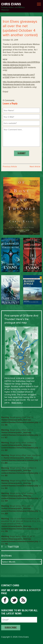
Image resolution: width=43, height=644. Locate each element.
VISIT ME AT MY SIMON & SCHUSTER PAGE (21, 592)
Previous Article (10, 167)
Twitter (14, 600)
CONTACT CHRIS (10, 585)
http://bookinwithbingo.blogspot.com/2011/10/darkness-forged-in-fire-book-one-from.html (21, 84)
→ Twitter (11, 547)
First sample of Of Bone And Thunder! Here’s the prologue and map (21, 319)
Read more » (17, 403)
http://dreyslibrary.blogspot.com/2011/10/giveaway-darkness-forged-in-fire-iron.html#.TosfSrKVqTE (21, 65)
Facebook (5, 600)
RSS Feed (23, 600)
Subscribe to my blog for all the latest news (19, 612)
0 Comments (9, 100)
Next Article (35, 167)
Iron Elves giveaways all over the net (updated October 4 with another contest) (20, 28)
